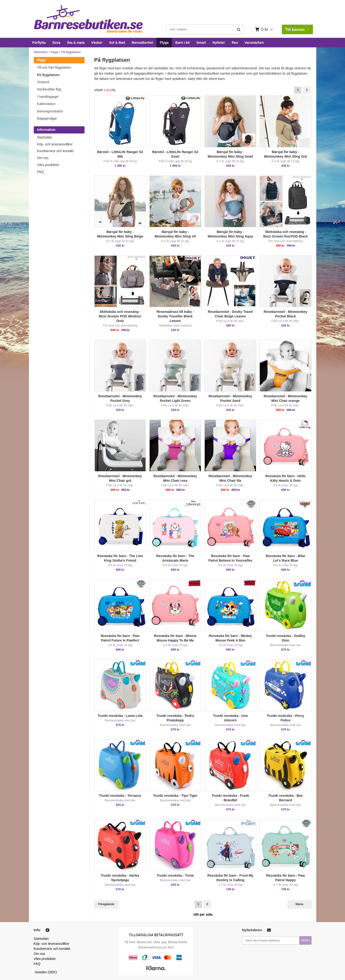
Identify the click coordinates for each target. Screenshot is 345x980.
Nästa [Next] (299, 904)
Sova (56, 43)
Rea (235, 43)
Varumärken (254, 43)
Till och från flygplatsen (54, 67)
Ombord (43, 82)
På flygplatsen (48, 75)
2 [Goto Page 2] (307, 90)
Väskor (97, 43)
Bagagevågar (47, 118)
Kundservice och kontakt (55, 151)
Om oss (43, 158)
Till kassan (297, 30)
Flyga (164, 43)
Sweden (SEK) (46, 972)
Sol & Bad (117, 43)
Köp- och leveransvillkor (55, 144)
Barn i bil (182, 43)
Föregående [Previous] (106, 904)
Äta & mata (76, 43)
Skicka (305, 940)
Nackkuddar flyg (49, 89)
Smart (201, 43)
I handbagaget (48, 97)
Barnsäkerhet (142, 43)
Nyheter (219, 43)
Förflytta (39, 43)
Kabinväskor (46, 104)
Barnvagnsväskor (50, 111)
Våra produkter (48, 165)
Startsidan (41, 52)
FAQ (40, 172)
